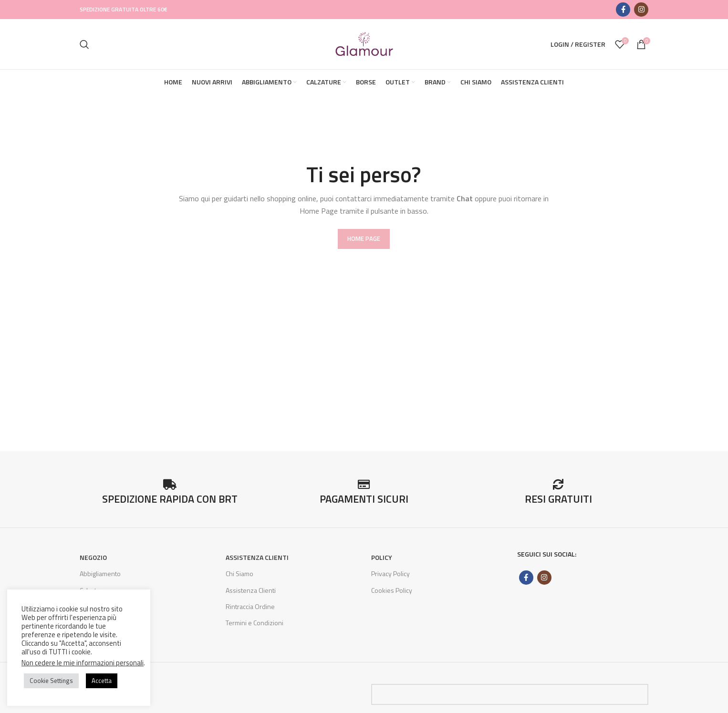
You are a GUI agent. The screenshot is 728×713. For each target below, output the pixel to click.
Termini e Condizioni (255, 623)
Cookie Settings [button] (51, 681)
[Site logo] (364, 43)
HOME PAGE (364, 238)
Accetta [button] (102, 681)
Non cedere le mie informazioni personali (83, 663)
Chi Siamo (239, 573)
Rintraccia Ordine (250, 606)
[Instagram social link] (641, 10)
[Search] (84, 44)
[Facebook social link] (623, 10)
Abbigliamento (100, 573)
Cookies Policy (392, 590)
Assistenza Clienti (251, 590)
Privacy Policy (390, 573)
